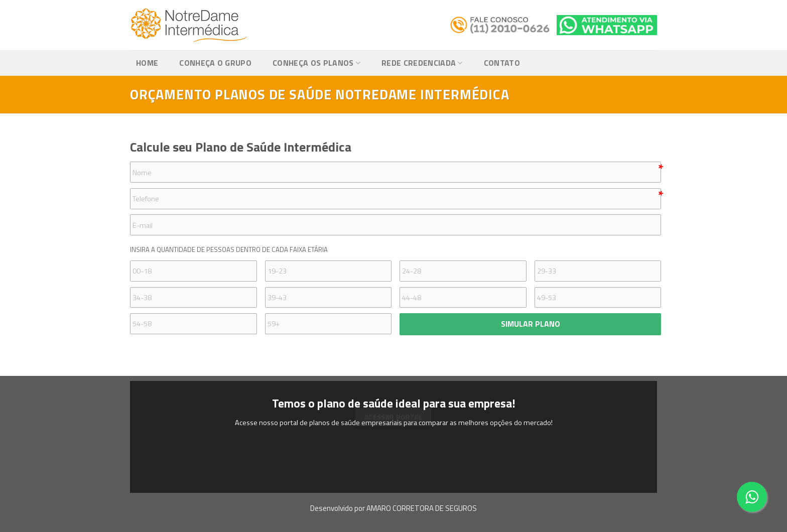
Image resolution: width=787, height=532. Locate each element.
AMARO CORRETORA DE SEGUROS (422, 508)
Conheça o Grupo (215, 63)
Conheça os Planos (316, 63)
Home (147, 63)
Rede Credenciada (422, 63)
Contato (502, 63)
